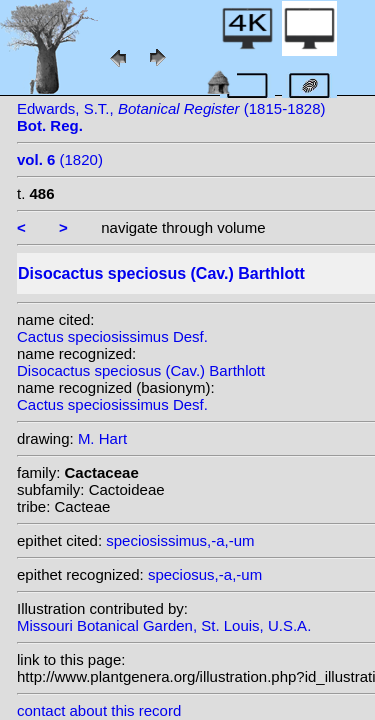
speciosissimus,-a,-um (180, 540)
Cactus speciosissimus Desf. (112, 336)
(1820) (60, 159)
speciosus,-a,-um (205, 574)
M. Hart (102, 438)
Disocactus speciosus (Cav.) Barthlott (141, 370)
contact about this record (99, 710)
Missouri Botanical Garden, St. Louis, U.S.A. (164, 625)
